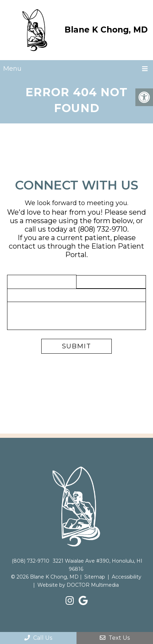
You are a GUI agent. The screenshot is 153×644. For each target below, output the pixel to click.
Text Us (115, 638)
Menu (12, 69)
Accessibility (127, 577)
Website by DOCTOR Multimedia (78, 585)
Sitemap (95, 577)
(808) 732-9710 (103, 229)
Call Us (38, 638)
